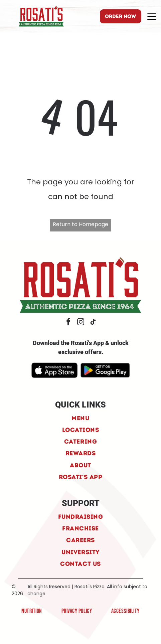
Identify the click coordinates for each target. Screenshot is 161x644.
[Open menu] (152, 16)
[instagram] (80, 323)
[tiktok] (93, 323)
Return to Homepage (80, 224)
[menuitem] (80, 418)
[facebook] (68, 323)
